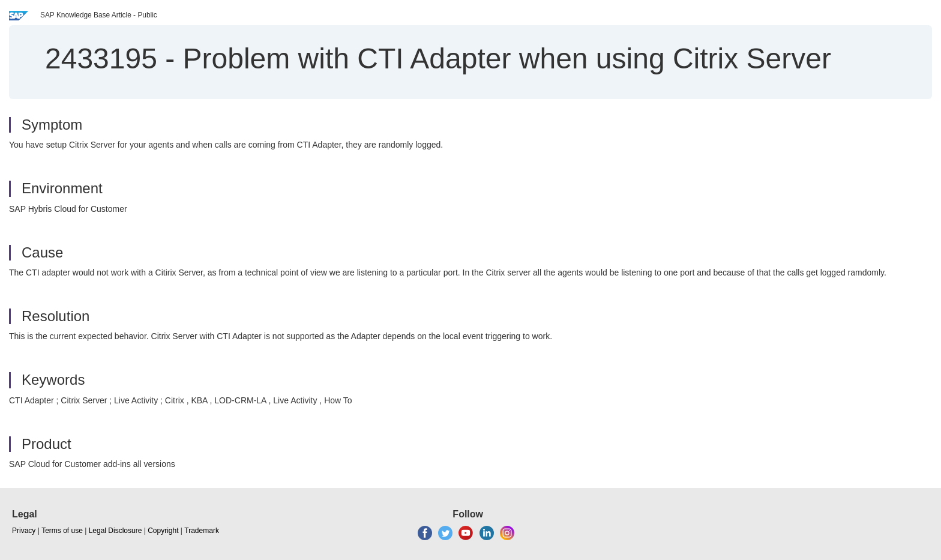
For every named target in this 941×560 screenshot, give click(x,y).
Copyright (163, 531)
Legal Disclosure (116, 531)
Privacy (24, 531)
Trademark (202, 531)
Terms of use (62, 531)
